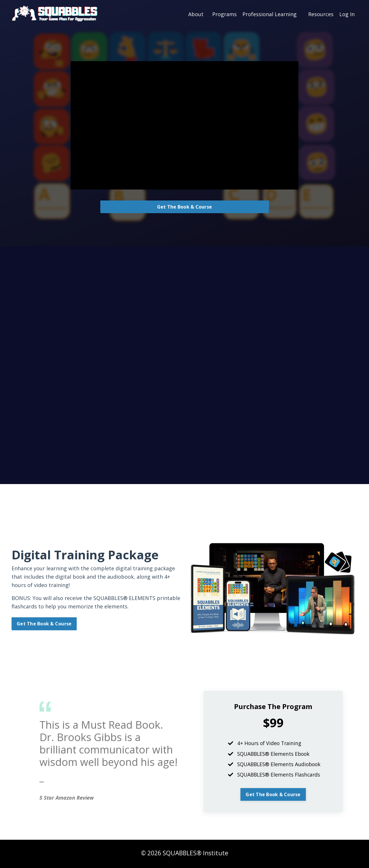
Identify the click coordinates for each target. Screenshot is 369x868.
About (196, 14)
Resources (321, 14)
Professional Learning (270, 14)
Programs (224, 14)
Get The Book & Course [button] (184, 207)
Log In (347, 14)
